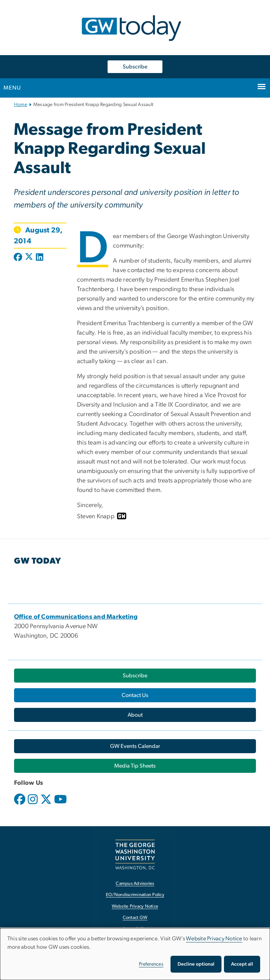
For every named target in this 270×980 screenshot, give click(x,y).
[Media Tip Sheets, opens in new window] (135, 766)
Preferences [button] (151, 964)
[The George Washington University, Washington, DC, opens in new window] (135, 854)
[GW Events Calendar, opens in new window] (135, 746)
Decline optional (196, 964)
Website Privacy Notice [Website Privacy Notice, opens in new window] (135, 906)
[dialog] (135, 954)
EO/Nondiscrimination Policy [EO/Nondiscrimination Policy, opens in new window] (135, 895)
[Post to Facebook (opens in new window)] (19, 258)
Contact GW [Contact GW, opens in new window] (135, 918)
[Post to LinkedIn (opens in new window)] (40, 258)
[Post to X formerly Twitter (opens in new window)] (29, 258)
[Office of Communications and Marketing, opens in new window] (76, 617)
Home (21, 105)
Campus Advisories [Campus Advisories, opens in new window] (135, 884)
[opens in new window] (20, 804)
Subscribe (135, 67)
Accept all (242, 964)
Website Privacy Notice (214, 939)
